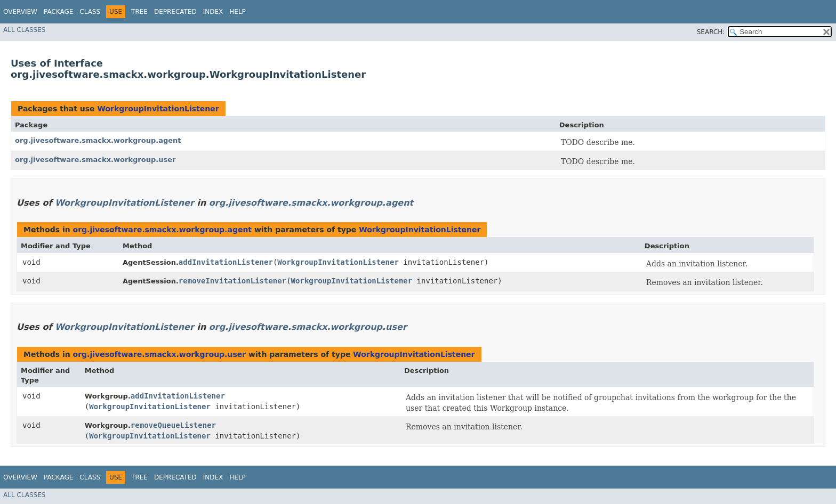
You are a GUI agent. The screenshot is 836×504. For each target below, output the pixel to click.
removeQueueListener (173, 425)
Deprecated (175, 12)
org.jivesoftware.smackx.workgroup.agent (98, 140)
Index (213, 12)
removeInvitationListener (232, 281)
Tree (139, 12)
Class (90, 12)
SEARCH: (711, 32)
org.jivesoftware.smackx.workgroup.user (95, 160)
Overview (20, 12)
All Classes (24, 30)
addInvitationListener (226, 262)
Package (58, 12)
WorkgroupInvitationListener (158, 109)
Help (238, 12)
